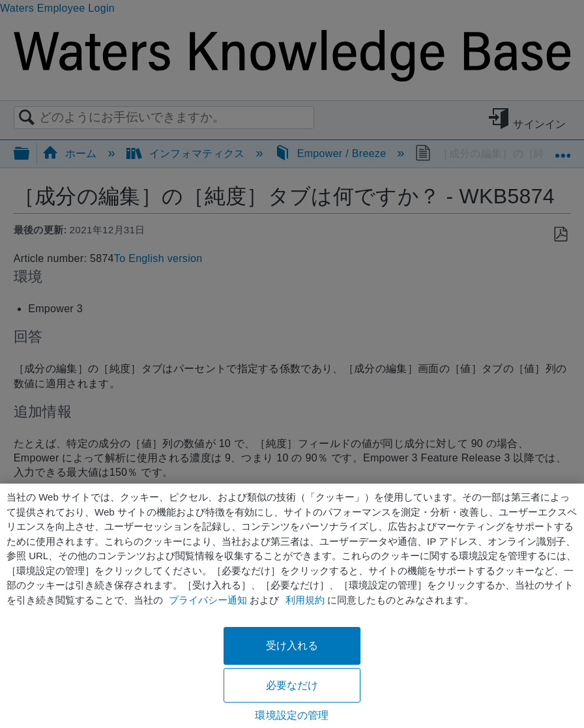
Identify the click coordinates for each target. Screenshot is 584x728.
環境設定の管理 (292, 715)
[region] (292, 606)
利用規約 (305, 600)
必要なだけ (292, 685)
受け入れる (292, 646)
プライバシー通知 (208, 600)
